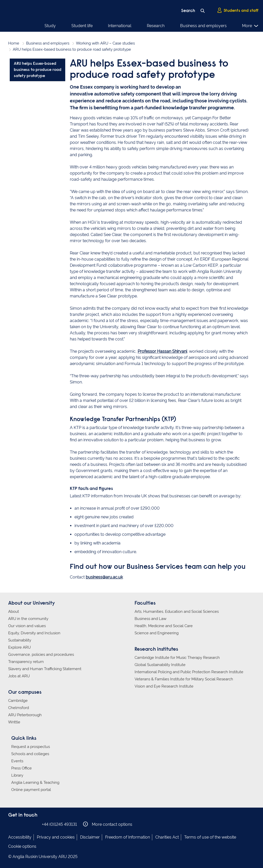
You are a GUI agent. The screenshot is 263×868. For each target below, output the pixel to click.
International (101, 26)
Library (17, 775)
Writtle (14, 722)
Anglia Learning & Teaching (35, 783)
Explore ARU (19, 647)
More (253, 26)
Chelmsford (19, 708)
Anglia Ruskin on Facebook (12, 824)
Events (17, 761)
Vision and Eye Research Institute (164, 686)
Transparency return (26, 662)
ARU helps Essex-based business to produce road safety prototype (38, 70)
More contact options (108, 824)
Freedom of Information (128, 837)
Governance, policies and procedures (41, 655)
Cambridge (18, 701)
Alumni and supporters (217, 26)
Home (14, 43)
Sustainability (20, 640)
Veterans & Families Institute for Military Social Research (184, 679)
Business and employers (166, 26)
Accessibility (20, 837)
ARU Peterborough (25, 715)
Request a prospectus (31, 747)
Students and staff (238, 10)
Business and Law (150, 619)
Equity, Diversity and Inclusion (34, 633)
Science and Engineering (157, 633)
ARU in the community (28, 619)
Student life (73, 26)
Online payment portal (31, 790)
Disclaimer (90, 837)
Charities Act (167, 837)
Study (50, 26)
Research (128, 26)
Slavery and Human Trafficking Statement (45, 669)
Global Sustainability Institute (160, 665)
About (14, 612)
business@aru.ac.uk (104, 577)
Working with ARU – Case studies (105, 43)
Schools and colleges (30, 754)
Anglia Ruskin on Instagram (19, 824)
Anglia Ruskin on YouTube (35, 824)
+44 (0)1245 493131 (59, 824)
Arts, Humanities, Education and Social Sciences (177, 612)
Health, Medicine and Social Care (164, 626)
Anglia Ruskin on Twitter (27, 824)
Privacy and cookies (56, 837)
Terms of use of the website (210, 837)
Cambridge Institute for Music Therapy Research (177, 658)
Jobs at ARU (19, 676)
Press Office (21, 768)
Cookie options (22, 846)
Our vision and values (27, 626)
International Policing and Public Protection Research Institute (189, 672)
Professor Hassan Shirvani (162, 351)
